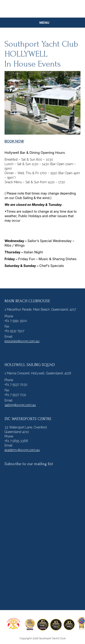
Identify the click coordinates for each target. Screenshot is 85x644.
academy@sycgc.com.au (22, 450)
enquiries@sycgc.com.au (22, 341)
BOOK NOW (14, 141)
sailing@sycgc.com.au (20, 405)
